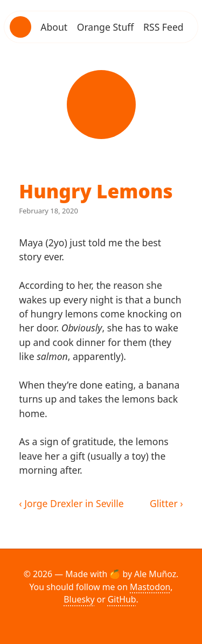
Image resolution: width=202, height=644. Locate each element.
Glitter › (166, 503)
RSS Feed (163, 27)
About (54, 27)
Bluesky (79, 599)
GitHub (122, 599)
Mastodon (150, 587)
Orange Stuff (106, 27)
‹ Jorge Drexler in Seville (71, 503)
